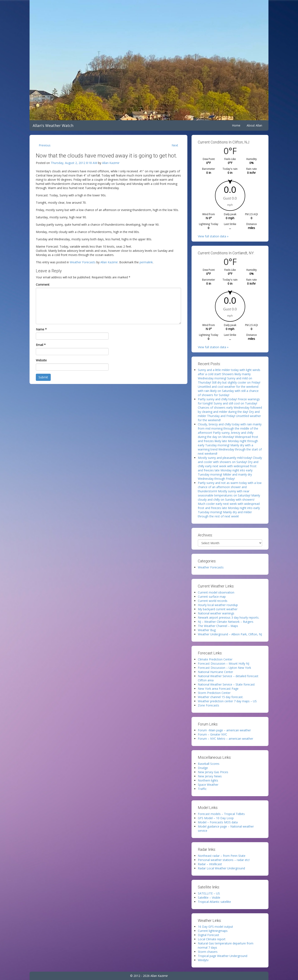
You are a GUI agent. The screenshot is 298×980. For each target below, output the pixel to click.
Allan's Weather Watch (53, 125)
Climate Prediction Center (215, 659)
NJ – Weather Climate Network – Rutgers (226, 622)
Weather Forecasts (83, 262)
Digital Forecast (209, 935)
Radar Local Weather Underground (221, 868)
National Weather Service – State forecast (226, 684)
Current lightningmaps (213, 931)
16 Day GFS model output (215, 927)
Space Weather (208, 785)
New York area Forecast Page (218, 689)
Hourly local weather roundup (218, 605)
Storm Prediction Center (214, 693)
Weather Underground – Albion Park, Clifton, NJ (230, 634)
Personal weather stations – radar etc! (224, 860)
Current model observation (216, 592)
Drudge (203, 768)
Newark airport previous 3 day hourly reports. (229, 617)
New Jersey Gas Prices (213, 772)
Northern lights (208, 780)
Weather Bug (207, 630)
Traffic (202, 789)
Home (236, 125)
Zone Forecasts (209, 705)
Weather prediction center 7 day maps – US (227, 701)
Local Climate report (212, 939)
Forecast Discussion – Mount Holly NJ (223, 663)
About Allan (254, 125)
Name (41, 329)
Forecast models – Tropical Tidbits (221, 814)
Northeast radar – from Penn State (222, 856)
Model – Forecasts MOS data (218, 822)
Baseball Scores (209, 764)
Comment (43, 285)
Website (41, 360)
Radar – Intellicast (210, 864)
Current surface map (212, 597)
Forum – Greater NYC (212, 734)
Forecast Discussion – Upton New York (224, 668)
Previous (45, 145)
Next (175, 145)
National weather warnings (216, 613)
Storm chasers (208, 952)
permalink (146, 262)
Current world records (213, 601)
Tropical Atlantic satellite (214, 902)
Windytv (203, 960)
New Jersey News (210, 776)
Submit (43, 377)
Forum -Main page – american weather (224, 730)
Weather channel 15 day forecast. (221, 697)
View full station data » (213, 236)
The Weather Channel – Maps (218, 626)
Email (41, 345)
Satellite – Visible (209, 897)
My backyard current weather (218, 609)
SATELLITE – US (209, 893)
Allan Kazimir (111, 163)
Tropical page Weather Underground (223, 956)
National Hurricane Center (215, 672)
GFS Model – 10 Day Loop (216, 818)
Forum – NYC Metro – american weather (225, 739)
